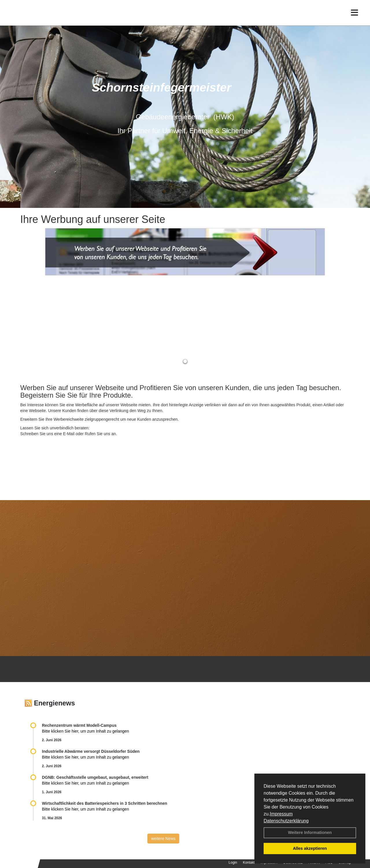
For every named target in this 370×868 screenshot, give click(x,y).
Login (233, 863)
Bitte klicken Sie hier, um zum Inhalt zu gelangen (85, 731)
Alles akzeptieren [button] (310, 848)
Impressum (281, 814)
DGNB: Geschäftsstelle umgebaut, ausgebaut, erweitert (95, 777)
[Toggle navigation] (355, 17)
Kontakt (249, 863)
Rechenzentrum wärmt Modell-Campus (79, 725)
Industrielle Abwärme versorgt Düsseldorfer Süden (91, 751)
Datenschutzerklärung (286, 821)
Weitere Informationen (310, 832)
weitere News (163, 839)
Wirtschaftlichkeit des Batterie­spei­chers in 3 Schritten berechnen (104, 803)
